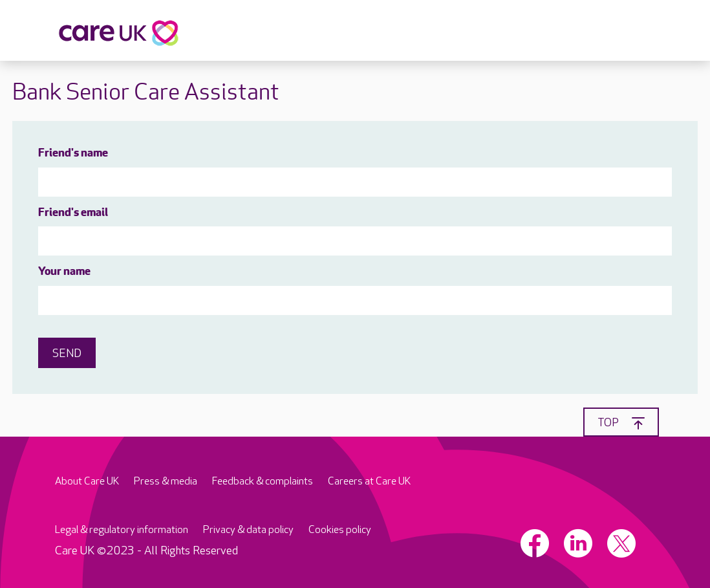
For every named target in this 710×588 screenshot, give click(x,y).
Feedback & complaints (263, 482)
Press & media (166, 482)
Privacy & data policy (248, 530)
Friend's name (73, 154)
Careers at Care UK (369, 482)
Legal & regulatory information (122, 530)
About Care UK (87, 482)
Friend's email (73, 213)
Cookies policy (340, 530)
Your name (64, 272)
